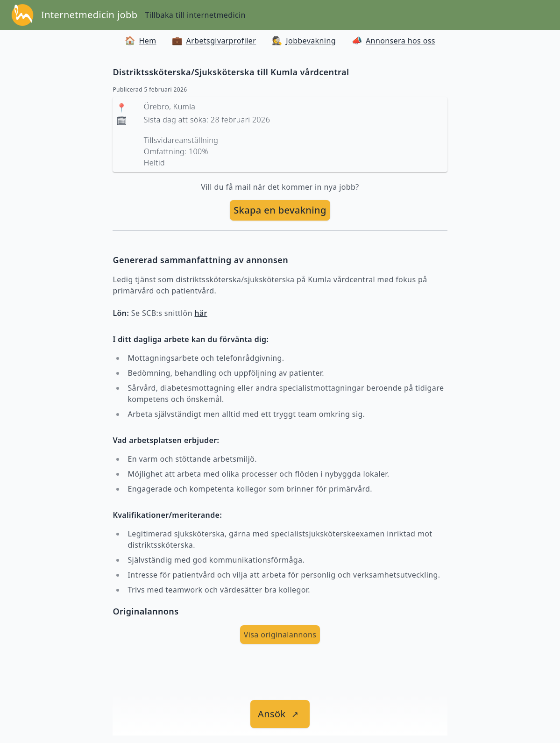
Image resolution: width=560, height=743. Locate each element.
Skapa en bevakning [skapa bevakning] (280, 210)
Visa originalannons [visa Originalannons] (280, 635)
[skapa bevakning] (280, 210)
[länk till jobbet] (280, 714)
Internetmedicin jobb (89, 15)
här (201, 313)
